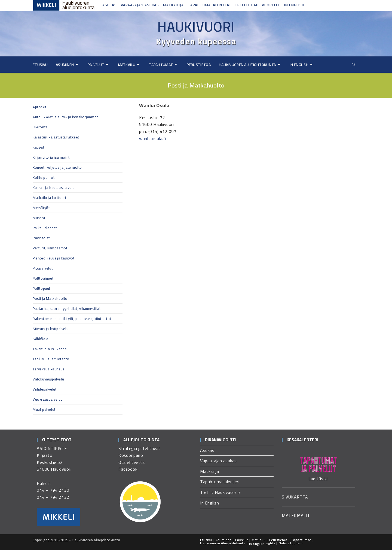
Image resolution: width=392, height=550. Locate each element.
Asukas (110, 5)
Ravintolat (41, 238)
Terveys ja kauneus (49, 369)
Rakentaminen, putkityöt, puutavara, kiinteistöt (72, 319)
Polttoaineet (43, 278)
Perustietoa (278, 540)
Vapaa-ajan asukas (140, 5)
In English (294, 5)
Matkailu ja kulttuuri (49, 198)
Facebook (128, 469)
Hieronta (40, 127)
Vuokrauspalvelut (47, 399)
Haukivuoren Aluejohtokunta (223, 543)
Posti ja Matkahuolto (50, 298)
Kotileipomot (44, 177)
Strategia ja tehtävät (140, 448)
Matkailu (258, 540)
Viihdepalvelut (45, 389)
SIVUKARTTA (295, 497)
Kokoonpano (131, 455)
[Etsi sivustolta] (354, 65)
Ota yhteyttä (131, 462)
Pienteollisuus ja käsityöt (54, 258)
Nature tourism (291, 543)
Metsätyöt (41, 208)
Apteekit (40, 107)
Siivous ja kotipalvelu (50, 329)
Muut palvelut (44, 409)
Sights (270, 543)
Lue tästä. (318, 479)
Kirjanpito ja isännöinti (52, 157)
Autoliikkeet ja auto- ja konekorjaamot (65, 117)
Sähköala (41, 339)
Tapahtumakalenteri (209, 5)
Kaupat (39, 147)
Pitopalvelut (43, 268)
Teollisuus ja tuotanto (51, 359)
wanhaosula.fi (153, 138)
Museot (39, 218)
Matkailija (173, 5)
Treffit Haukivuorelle (257, 5)
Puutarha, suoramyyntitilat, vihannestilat (67, 309)
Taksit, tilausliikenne (50, 349)
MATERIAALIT (296, 515)
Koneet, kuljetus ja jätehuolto (57, 167)
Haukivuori (196, 27)
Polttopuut (42, 288)
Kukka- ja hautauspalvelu (54, 188)
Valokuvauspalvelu (48, 379)
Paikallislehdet (45, 228)
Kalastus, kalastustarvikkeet (56, 137)
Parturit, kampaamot (50, 248)
